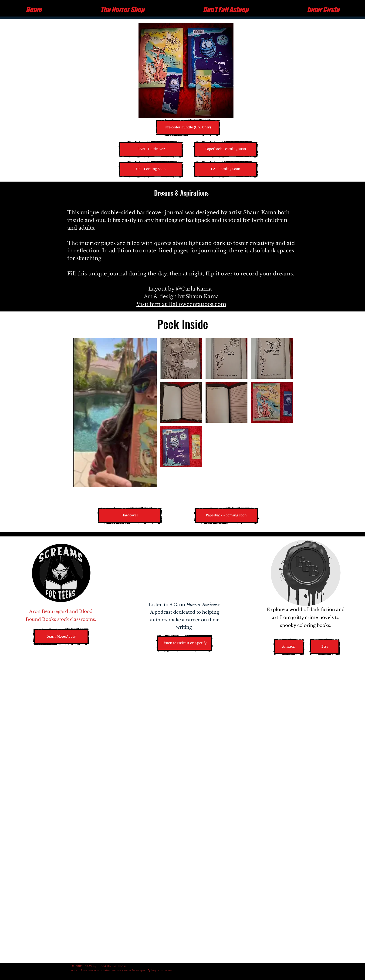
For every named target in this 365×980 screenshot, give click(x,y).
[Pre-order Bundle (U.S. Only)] (188, 128)
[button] (151, 169)
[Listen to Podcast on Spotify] (184, 643)
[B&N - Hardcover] (151, 149)
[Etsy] (325, 647)
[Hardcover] (130, 516)
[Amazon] (289, 647)
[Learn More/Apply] (61, 637)
